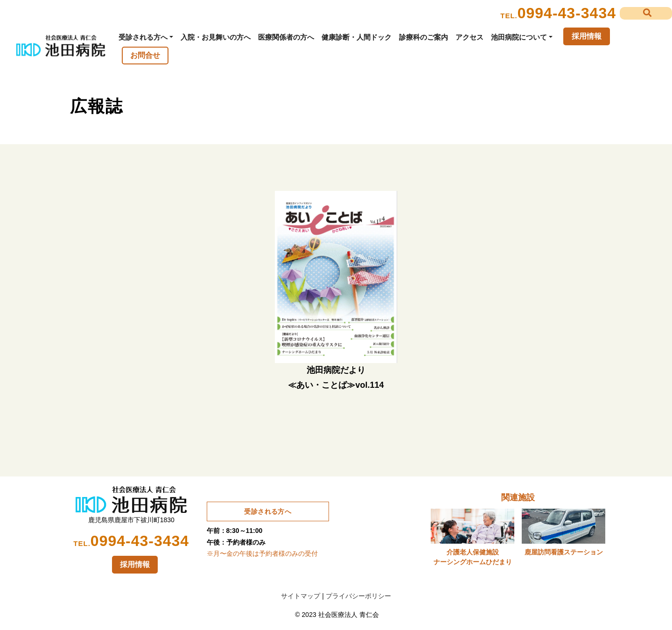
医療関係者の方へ (286, 37)
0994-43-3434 (567, 13)
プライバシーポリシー (358, 596)
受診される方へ (143, 37)
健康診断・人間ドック (357, 37)
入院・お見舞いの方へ (216, 37)
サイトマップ (301, 596)
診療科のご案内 (423, 37)
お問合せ (145, 55)
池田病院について (519, 37)
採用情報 (587, 36)
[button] (646, 13)
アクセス (469, 37)
